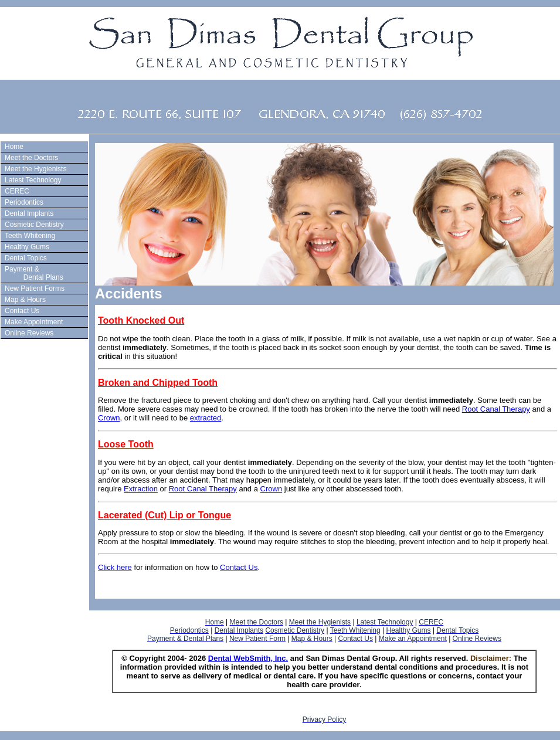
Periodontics (24, 202)
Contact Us (22, 311)
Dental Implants (29, 213)
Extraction (141, 489)
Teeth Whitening (30, 236)
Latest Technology (33, 180)
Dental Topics (26, 258)
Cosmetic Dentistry (34, 225)
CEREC (17, 191)
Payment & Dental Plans (33, 273)
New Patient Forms (35, 288)
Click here (115, 567)
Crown (109, 418)
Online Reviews (29, 333)
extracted (206, 418)
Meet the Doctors (31, 158)
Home (14, 147)
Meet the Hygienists (35, 169)
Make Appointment (34, 322)
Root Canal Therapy (496, 409)
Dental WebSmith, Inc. (248, 658)
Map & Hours (25, 300)
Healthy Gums (27, 247)
